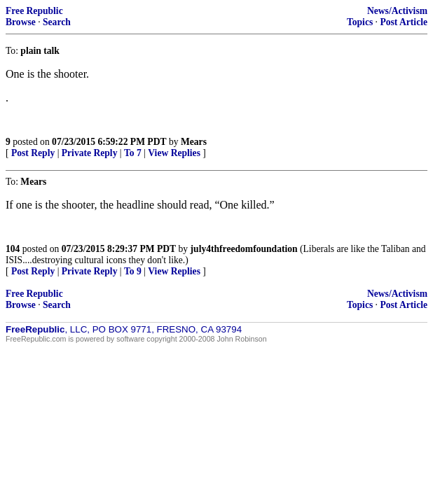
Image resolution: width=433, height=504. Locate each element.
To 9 (133, 271)
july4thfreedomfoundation (244, 249)
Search (57, 22)
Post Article (404, 22)
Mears (194, 142)
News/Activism (397, 11)
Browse (21, 22)
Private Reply (90, 153)
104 (13, 249)
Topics (360, 22)
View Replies (174, 153)
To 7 (133, 153)
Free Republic (34, 11)
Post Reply (33, 153)
